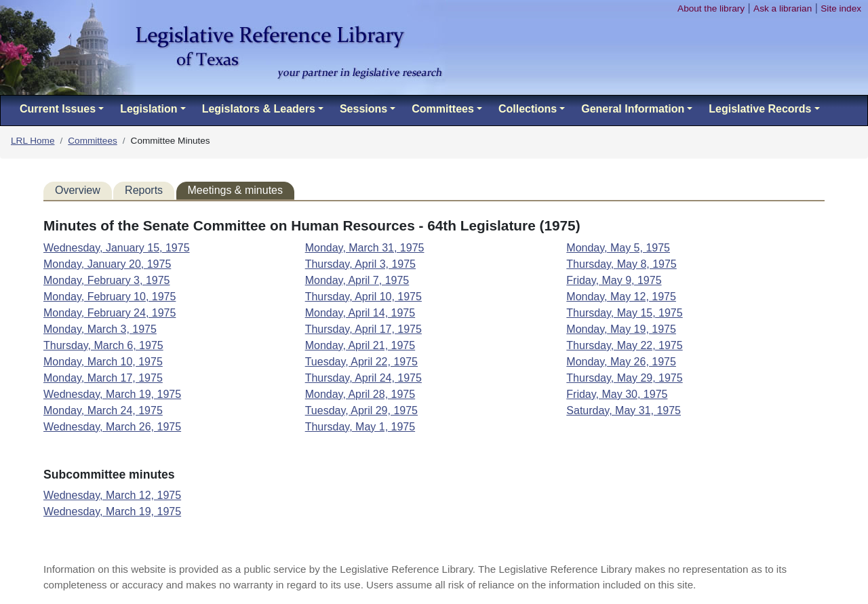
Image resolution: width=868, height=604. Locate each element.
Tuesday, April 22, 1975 (361, 362)
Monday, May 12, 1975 (621, 297)
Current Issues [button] (58, 109)
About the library (711, 8)
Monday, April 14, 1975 (360, 313)
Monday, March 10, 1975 (103, 362)
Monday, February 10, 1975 (110, 297)
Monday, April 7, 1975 (357, 280)
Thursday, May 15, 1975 (624, 313)
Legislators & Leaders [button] (259, 109)
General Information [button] (633, 109)
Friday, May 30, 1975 (617, 394)
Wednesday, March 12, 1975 (112, 495)
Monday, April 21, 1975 (360, 345)
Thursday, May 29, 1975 (624, 378)
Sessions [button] (363, 109)
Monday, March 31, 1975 (365, 248)
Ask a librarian (783, 8)
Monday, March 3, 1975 (100, 329)
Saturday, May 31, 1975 (624, 410)
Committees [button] (443, 109)
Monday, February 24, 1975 (110, 313)
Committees (93, 141)
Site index (841, 8)
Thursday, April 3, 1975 (360, 264)
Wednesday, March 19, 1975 (112, 394)
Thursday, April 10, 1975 (363, 297)
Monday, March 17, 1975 (103, 378)
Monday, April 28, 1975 (360, 394)
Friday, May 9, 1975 (614, 280)
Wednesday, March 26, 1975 (112, 427)
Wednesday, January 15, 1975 (117, 248)
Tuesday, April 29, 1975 (361, 410)
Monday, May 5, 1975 (618, 248)
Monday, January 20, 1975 (107, 264)
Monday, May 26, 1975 (621, 362)
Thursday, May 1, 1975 (360, 427)
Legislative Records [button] (760, 109)
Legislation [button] (149, 109)
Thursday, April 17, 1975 (363, 329)
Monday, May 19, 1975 (621, 329)
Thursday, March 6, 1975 (103, 345)
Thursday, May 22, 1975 (624, 345)
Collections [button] (528, 109)
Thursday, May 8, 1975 (621, 264)
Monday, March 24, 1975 (103, 410)
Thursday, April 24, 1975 (363, 378)
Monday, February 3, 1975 (106, 280)
